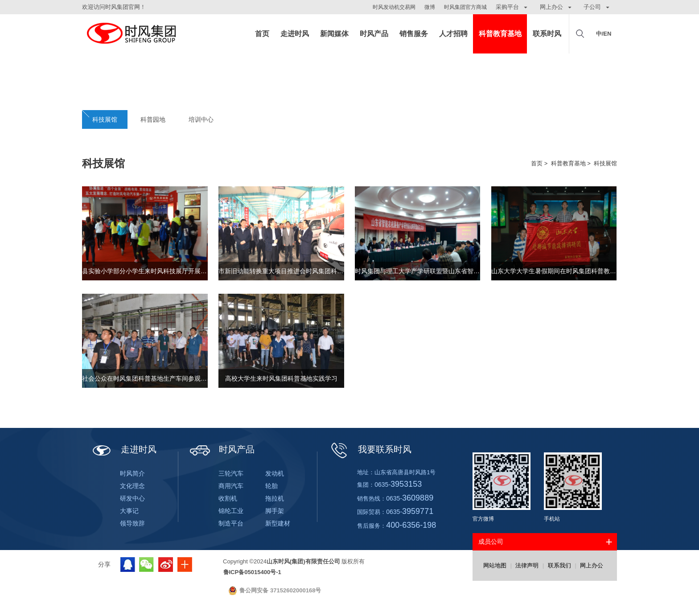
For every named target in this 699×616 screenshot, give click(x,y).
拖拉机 (275, 498)
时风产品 (374, 34)
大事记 (129, 511)
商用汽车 (231, 486)
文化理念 (132, 486)
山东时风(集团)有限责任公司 (131, 34)
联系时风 (547, 34)
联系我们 (559, 565)
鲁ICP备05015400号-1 (252, 572)
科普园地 (153, 119)
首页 (262, 34)
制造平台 (231, 523)
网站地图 (495, 565)
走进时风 (295, 34)
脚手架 (275, 511)
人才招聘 (453, 34)
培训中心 (201, 119)
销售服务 (414, 34)
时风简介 (132, 473)
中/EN (604, 34)
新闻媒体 (334, 34)
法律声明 (527, 565)
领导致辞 (132, 523)
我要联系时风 (370, 449)
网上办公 (592, 565)
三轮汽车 (231, 473)
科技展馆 (105, 119)
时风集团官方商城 (465, 7)
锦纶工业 (231, 511)
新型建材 (278, 523)
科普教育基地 (500, 34)
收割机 (228, 498)
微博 (430, 7)
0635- (398, 485)
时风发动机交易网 (394, 7)
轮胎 (271, 486)
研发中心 (132, 498)
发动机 (275, 473)
